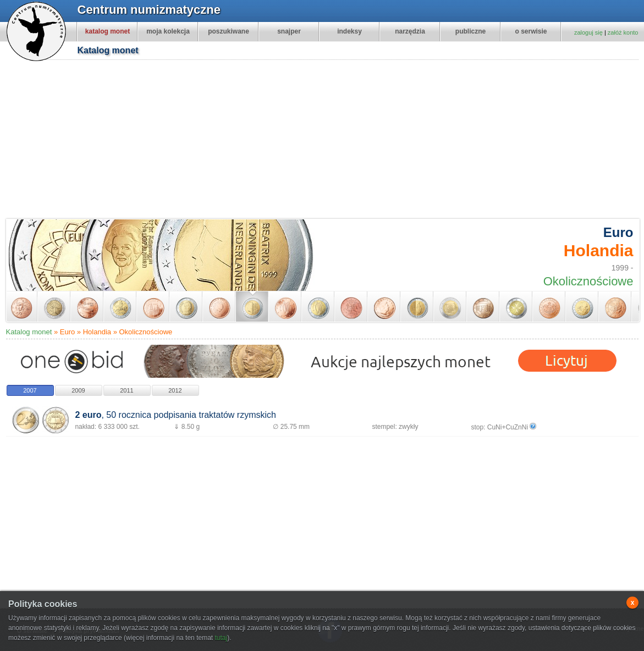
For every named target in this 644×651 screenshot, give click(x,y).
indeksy (349, 31)
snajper (289, 31)
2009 (78, 390)
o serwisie (531, 31)
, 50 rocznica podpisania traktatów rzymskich (175, 415)
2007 (30, 390)
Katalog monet (29, 332)
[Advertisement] (320, 141)
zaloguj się (588, 32)
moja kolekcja (168, 31)
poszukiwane (229, 31)
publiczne (470, 31)
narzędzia (410, 31)
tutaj (221, 638)
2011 (126, 390)
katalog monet (108, 31)
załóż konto (623, 32)
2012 (175, 390)
